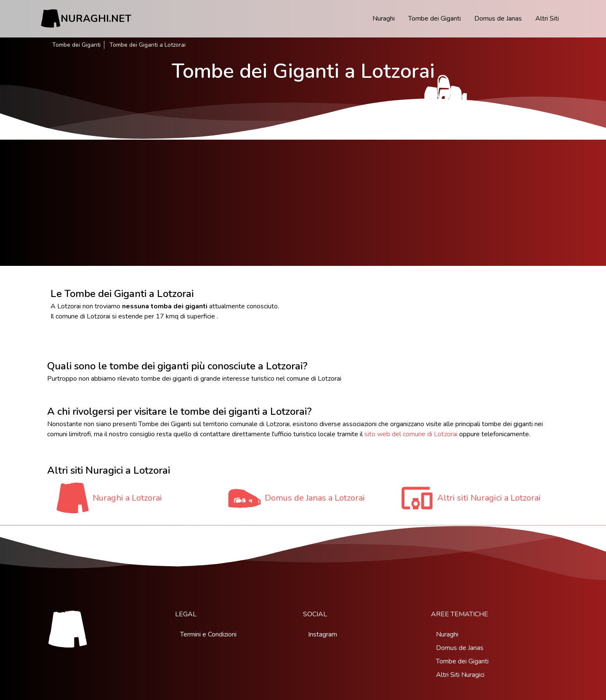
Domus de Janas (498, 19)
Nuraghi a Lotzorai (127, 498)
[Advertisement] (303, 203)
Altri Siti (547, 19)
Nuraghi (384, 19)
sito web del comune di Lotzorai (411, 434)
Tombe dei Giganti (435, 19)
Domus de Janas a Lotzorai (315, 498)
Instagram (323, 634)
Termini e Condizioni (208, 634)
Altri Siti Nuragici (460, 675)
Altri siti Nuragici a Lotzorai (489, 498)
